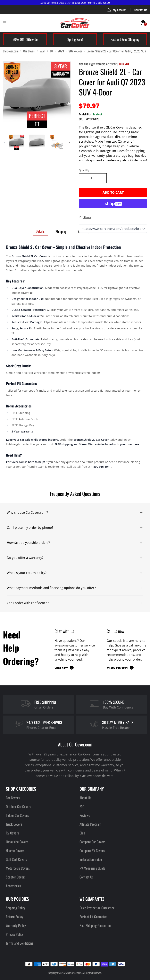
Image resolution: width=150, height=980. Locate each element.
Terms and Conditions (20, 943)
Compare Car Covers (92, 842)
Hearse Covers (15, 851)
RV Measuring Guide (92, 868)
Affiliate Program (90, 824)
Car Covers (29, 51)
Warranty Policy (16, 925)
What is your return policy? (27, 573)
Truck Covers (14, 824)
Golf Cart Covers (16, 859)
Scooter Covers (16, 877)
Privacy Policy (15, 934)
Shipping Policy (16, 908)
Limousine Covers (17, 842)
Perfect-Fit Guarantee (93, 917)
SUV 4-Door (75, 51)
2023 (61, 51)
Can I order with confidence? (28, 603)
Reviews (85, 815)
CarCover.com (11, 51)
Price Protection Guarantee (97, 908)
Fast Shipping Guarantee (95, 925)
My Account (117, 10)
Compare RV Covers (92, 851)
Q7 (51, 51)
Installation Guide (91, 859)
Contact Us (141, 10)
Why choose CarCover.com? (27, 512)
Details (40, 231)
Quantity (84, 170)
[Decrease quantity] (83, 178)
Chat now (64, 668)
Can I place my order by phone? (30, 528)
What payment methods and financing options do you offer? (51, 588)
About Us (85, 798)
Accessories (13, 886)
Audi (43, 51)
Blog (82, 833)
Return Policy (14, 917)
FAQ (82, 806)
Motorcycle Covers (18, 868)
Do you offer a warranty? (25, 558)
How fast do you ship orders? (28, 543)
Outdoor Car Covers (18, 806)
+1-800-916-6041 (120, 668)
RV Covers (12, 833)
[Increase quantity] (102, 178)
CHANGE (124, 64)
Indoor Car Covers (17, 815)
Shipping (61, 231)
